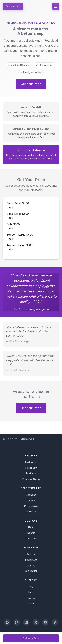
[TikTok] (55, 622)
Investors (31, 511)
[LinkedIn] (26, 622)
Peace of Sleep (31, 479)
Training (31, 565)
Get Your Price (31, 84)
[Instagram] (17, 622)
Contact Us (31, 538)
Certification (31, 571)
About (31, 527)
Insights (31, 533)
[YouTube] (45, 622)
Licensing (31, 495)
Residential (31, 462)
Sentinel (31, 554)
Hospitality (31, 468)
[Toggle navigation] (56, 6)
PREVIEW (16, 6)
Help (31, 592)
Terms (31, 603)
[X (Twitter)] (36, 622)
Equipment (31, 560)
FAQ (31, 587)
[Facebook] (7, 622)
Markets (31, 500)
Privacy (31, 598)
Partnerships (31, 506)
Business (31, 473)
